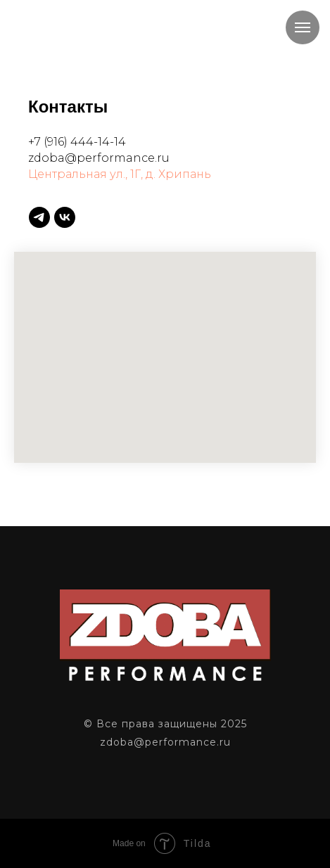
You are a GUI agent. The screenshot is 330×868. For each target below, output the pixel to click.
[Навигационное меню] (303, 27)
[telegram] (39, 217)
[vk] (65, 217)
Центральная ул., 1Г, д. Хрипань (120, 174)
